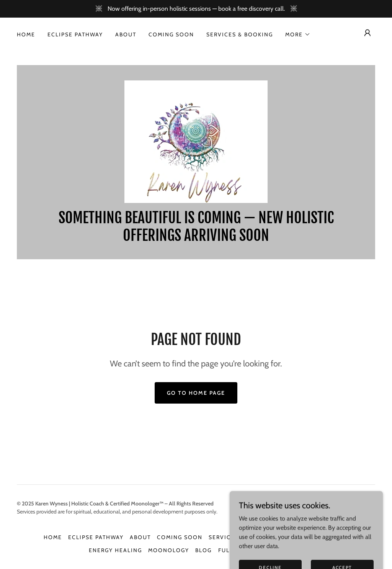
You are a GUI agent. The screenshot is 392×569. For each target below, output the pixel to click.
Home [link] (26, 34)
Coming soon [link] (171, 34)
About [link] (126, 34)
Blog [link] (203, 550)
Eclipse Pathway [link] (75, 34)
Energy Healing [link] (115, 550)
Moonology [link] (169, 550)
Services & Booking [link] (240, 34)
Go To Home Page (196, 393)
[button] (298, 34)
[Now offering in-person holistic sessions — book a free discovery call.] (196, 9)
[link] (196, 141)
